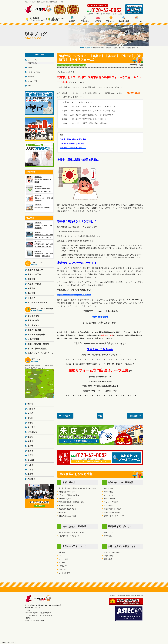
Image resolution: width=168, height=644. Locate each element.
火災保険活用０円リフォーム (69, 536)
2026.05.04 (39, 189)
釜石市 (30, 446)
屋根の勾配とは (109, 499)
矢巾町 (30, 413)
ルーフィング (109, 495)
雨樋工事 (31, 293)
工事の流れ (85, 19)
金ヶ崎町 (31, 460)
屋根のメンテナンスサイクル (114, 516)
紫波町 (30, 437)
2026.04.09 (39, 254)
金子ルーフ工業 (107, 335)
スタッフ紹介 (63, 559)
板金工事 (31, 288)
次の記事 (134, 416)
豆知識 (71, 65)
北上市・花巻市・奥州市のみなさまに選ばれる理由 (77, 488)
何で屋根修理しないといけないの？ (36, 19)
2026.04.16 (39, 244)
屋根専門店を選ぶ (65, 499)
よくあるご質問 (64, 573)
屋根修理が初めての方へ (67, 492)
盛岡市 (30, 441)
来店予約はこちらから (100, 349)
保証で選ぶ (63, 512)
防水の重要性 (109, 506)
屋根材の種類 (109, 492)
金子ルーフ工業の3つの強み (69, 495)
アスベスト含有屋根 (111, 502)
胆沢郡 (30, 455)
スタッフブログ (63, 65)
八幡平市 (31, 409)
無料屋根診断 (124, 19)
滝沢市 (30, 404)
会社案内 (72, 19)
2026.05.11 (39, 179)
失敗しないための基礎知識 (56, 19)
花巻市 (30, 470)
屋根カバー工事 (34, 274)
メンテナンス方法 (80, 65)
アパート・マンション (37, 303)
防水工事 (31, 298)
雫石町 (30, 418)
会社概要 (62, 552)
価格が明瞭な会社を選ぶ (67, 516)
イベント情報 (32, 81)
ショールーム (137, 19)
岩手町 (30, 423)
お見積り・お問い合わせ (113, 552)
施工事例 (98, 19)
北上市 (30, 465)
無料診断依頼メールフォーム (126, 458)
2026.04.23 (39, 225)
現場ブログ (63, 570)
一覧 (100, 416)
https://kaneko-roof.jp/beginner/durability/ (74, 295)
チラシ (30, 86)
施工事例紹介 (33, 63)
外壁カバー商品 (34, 284)
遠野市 (30, 451)
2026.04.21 (39, 235)
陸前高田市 (32, 432)
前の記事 (66, 416)
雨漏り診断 (108, 559)
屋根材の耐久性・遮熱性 (113, 509)
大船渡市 (31, 479)
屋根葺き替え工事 (35, 270)
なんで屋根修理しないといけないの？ (72, 532)
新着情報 (31, 77)
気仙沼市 (31, 427)
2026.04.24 (39, 207)
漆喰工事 (31, 279)
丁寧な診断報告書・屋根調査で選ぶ (71, 502)
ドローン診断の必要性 (112, 512)
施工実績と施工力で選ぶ (67, 509)
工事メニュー (111, 19)
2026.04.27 (39, 198)
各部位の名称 (109, 488)
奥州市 (30, 474)
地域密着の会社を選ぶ (67, 506)
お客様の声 (63, 566)
